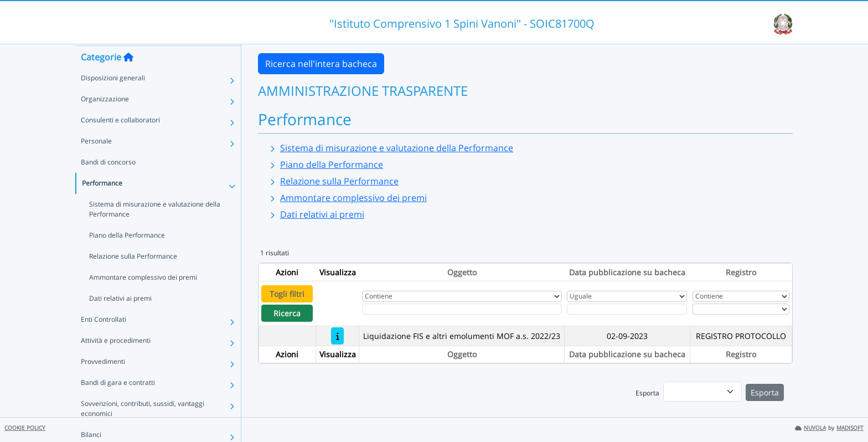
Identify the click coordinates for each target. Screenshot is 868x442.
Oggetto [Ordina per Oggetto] (462, 272)
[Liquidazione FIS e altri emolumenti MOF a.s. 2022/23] (337, 336)
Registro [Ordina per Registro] (741, 272)
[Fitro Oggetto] (462, 309)
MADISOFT (850, 428)
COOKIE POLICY (25, 428)
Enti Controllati (104, 340)
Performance (102, 204)
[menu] (702, 392)
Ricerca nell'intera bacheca (321, 64)
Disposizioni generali (113, 99)
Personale (96, 162)
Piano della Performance (127, 256)
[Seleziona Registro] (741, 309)
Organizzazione (105, 120)
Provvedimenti (103, 382)
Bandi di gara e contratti (118, 404)
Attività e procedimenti (116, 361)
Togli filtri (287, 294)
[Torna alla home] (128, 78)
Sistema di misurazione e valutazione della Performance (155, 230)
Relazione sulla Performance (133, 277)
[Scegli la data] (627, 309)
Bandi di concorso (108, 183)
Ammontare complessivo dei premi (143, 298)
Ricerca (287, 313)
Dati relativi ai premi (120, 319)
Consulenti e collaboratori (120, 141)
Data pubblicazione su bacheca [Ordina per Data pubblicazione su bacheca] (627, 272)
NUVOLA (810, 428)
